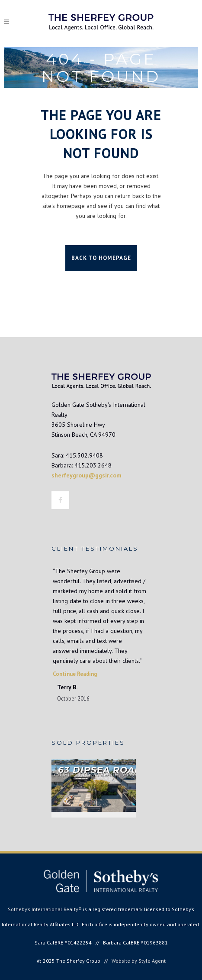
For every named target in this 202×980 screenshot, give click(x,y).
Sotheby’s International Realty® (45, 909)
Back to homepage (101, 258)
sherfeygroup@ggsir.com (87, 475)
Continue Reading (75, 674)
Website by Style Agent (139, 961)
